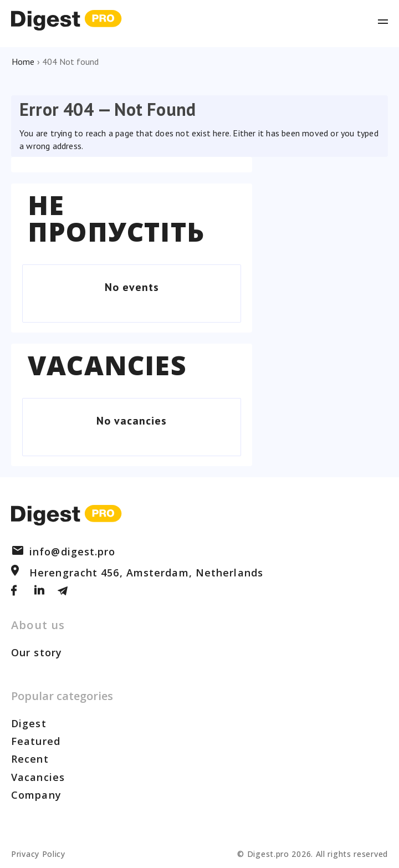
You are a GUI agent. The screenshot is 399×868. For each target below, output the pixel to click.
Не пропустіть (116, 218)
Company (36, 795)
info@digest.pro (63, 552)
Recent (30, 759)
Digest (29, 723)
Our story (37, 652)
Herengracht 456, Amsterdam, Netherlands (137, 573)
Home (23, 62)
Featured (36, 741)
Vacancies (107, 365)
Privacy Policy (38, 854)
